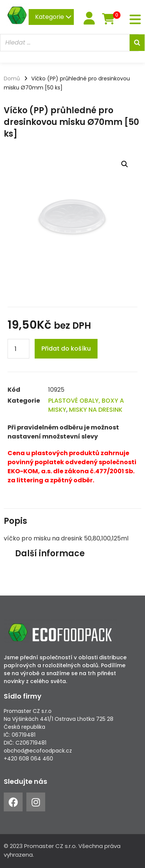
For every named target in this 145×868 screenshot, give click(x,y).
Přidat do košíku (66, 349)
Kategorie (53, 17)
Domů (12, 78)
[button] (125, 164)
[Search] (137, 43)
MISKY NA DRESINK (96, 410)
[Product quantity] (18, 349)
